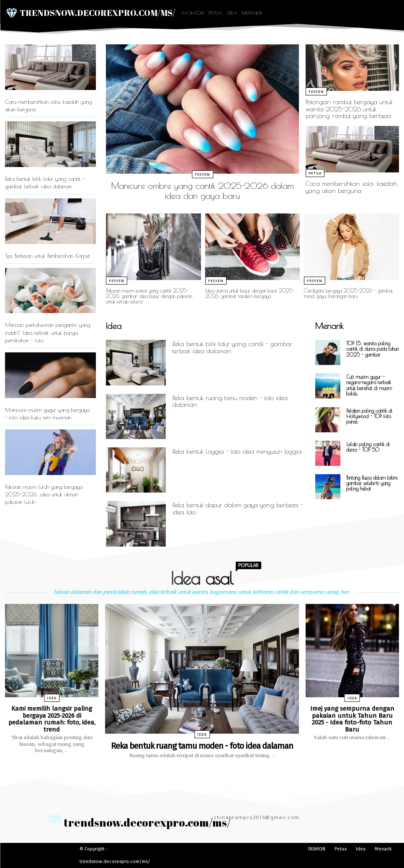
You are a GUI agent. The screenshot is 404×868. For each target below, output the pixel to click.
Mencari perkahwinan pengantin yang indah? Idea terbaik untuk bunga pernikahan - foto (48, 332)
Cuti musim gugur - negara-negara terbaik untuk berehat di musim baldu (369, 385)
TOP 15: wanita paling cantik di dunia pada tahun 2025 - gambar (372, 349)
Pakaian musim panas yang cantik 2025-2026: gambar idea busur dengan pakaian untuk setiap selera (149, 296)
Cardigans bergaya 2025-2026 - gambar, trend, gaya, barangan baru (349, 293)
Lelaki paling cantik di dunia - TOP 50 (368, 447)
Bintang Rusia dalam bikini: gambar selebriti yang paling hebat (372, 483)
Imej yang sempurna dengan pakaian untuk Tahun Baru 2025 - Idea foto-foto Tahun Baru (352, 719)
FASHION (193, 13)
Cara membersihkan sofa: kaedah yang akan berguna (351, 187)
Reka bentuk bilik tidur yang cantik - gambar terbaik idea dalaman (233, 347)
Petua (216, 13)
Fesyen (202, 175)
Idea (232, 13)
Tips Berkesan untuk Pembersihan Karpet (48, 256)
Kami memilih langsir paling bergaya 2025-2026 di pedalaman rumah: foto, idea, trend (52, 719)
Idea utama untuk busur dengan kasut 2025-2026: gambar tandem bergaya (250, 293)
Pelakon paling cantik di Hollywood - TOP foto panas (369, 416)
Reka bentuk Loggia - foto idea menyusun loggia (237, 451)
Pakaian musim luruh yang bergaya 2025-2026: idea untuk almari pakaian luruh (44, 494)
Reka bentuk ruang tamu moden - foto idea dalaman (230, 401)
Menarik (252, 13)
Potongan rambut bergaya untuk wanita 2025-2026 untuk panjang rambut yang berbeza (349, 109)
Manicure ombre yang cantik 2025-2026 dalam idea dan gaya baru (203, 191)
